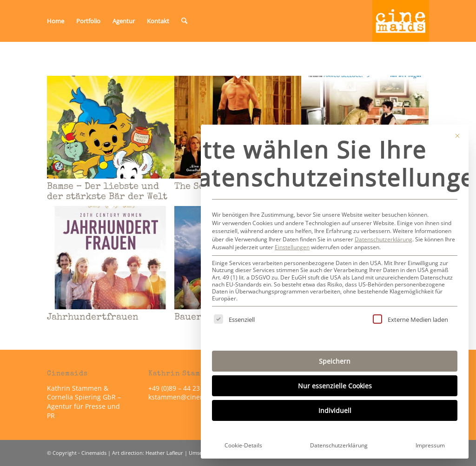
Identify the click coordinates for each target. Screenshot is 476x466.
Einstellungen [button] (292, 247)
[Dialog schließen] (457, 136)
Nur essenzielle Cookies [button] (335, 386)
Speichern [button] (335, 361)
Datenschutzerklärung (383, 239)
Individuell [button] (335, 410)
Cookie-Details (243, 445)
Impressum (430, 445)
